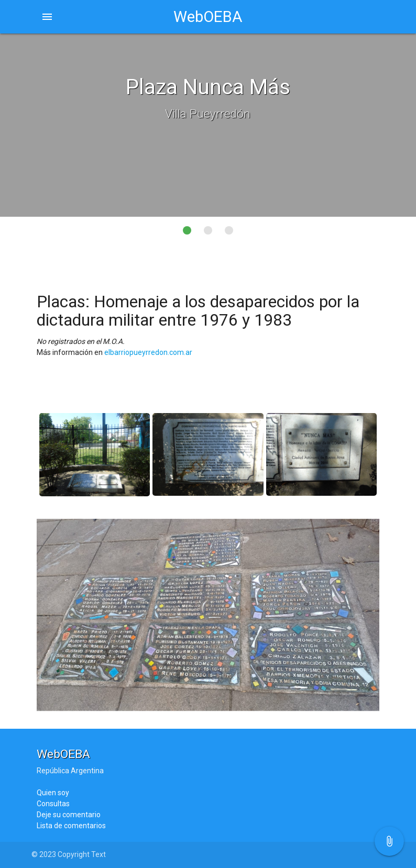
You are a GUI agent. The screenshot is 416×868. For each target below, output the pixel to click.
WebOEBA (208, 17)
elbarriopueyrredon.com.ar (148, 352)
